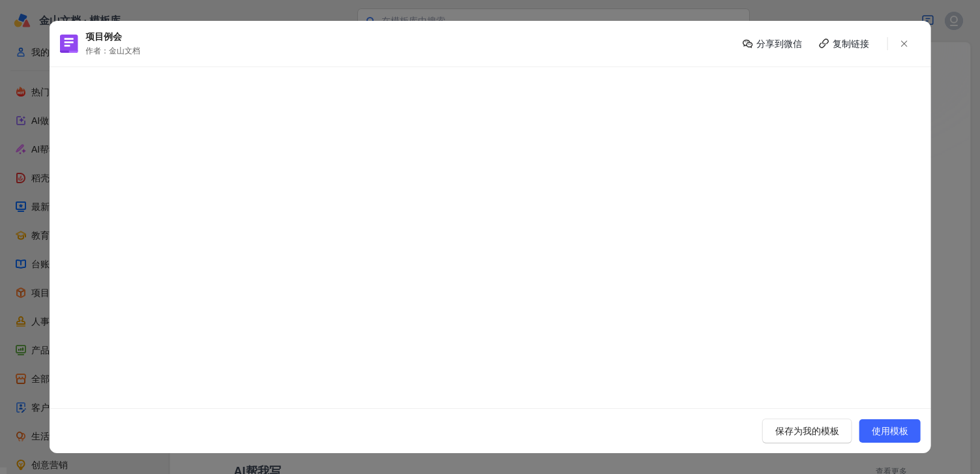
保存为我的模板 (807, 431)
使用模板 (890, 431)
